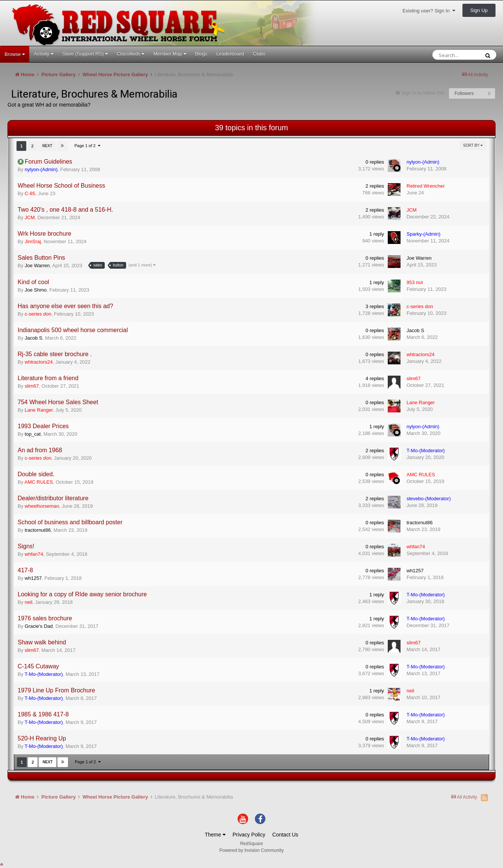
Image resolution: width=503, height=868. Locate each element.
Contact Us (285, 835)
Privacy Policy (249, 835)
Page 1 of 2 (87, 146)
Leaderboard (230, 54)
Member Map (169, 54)
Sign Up (479, 10)
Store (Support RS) (85, 54)
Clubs (259, 54)
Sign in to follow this (423, 93)
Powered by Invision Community (251, 850)
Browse (15, 54)
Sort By (473, 145)
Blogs (201, 54)
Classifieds (130, 54)
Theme (215, 835)
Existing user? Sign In (429, 11)
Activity (44, 54)
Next (47, 146)
